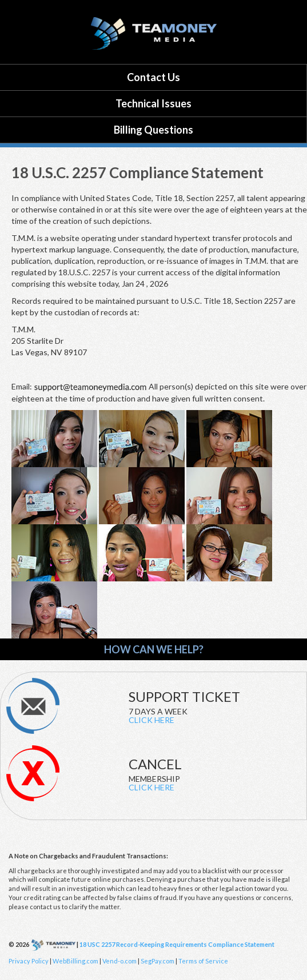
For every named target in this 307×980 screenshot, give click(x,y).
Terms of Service (203, 961)
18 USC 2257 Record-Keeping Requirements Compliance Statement (177, 944)
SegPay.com (158, 961)
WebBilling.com (75, 961)
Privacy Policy (29, 961)
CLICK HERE (151, 720)
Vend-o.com (120, 961)
